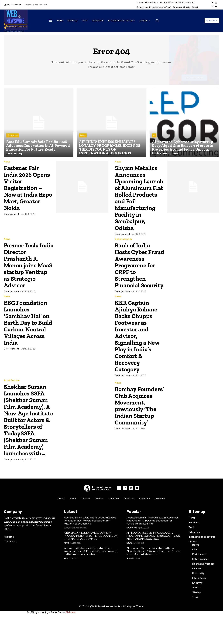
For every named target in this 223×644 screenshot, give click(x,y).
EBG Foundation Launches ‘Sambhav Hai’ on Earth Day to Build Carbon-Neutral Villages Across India (28, 342)
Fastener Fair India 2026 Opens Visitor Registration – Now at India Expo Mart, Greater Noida (25, 188)
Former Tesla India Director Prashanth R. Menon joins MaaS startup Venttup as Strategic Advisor (25, 275)
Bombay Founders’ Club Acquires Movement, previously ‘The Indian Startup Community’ (138, 426)
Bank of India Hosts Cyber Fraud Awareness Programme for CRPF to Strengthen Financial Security (137, 278)
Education (13, 135)
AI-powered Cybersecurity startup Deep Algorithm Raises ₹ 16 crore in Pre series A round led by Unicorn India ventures (91, 578)
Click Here (71, 639)
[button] (157, 20)
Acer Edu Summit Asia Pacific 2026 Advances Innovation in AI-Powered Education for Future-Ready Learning (90, 547)
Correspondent (11, 214)
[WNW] (98, 515)
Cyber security (123, 246)
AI (154, 135)
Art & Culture (12, 400)
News (83, 135)
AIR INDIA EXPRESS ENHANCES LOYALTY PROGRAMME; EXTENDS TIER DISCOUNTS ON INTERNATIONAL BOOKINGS (91, 562)
